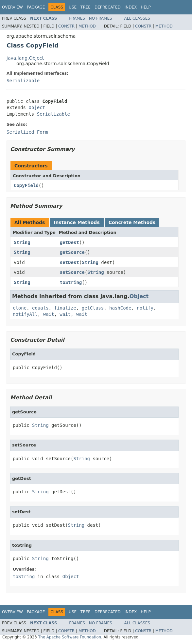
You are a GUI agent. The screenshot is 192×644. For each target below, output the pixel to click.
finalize (65, 308)
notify (145, 308)
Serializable (23, 81)
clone (20, 308)
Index (131, 7)
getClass (93, 308)
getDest (70, 242)
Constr (66, 26)
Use (73, 7)
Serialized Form (27, 132)
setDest (70, 262)
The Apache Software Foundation (70, 637)
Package (36, 7)
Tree (86, 7)
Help (146, 7)
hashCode (120, 308)
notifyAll (25, 314)
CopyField (26, 185)
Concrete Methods (132, 222)
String (22, 242)
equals (40, 308)
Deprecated (108, 7)
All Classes (137, 18)
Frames (77, 18)
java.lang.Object (25, 58)
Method (87, 26)
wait (49, 314)
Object (37, 107)
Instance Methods (77, 222)
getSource (72, 252)
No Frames (101, 18)
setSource (72, 272)
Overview (12, 7)
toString (71, 282)
